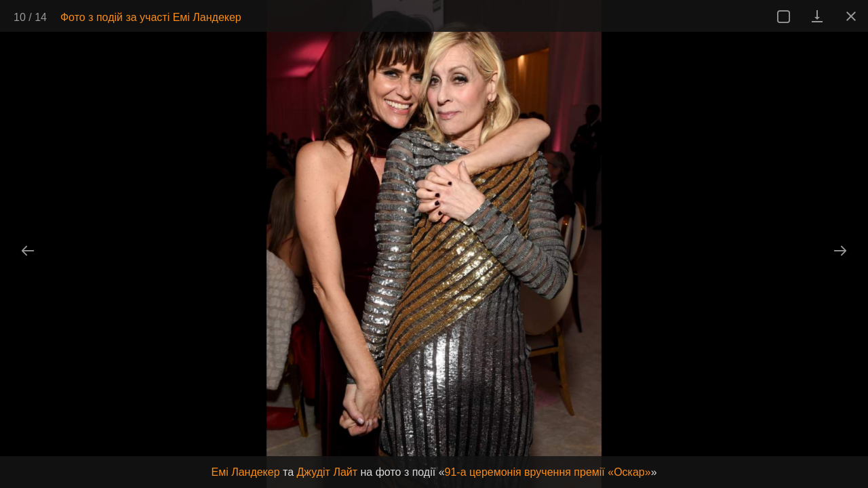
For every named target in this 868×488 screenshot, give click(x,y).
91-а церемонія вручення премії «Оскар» (548, 472)
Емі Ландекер (245, 472)
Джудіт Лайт (328, 472)
